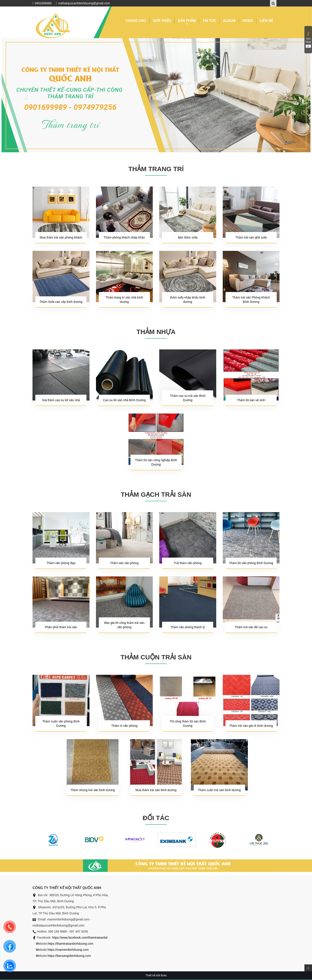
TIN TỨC (209, 21)
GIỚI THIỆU (162, 21)
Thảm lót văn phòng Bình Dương (251, 563)
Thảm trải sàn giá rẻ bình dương (251, 726)
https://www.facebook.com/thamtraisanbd (80, 938)
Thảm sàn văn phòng (124, 563)
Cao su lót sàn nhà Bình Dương (124, 400)
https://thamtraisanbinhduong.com (71, 944)
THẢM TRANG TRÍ (156, 169)
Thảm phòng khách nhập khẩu (124, 237)
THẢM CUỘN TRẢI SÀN (156, 657)
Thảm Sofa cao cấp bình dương (61, 302)
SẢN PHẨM (187, 21)
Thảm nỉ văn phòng (124, 726)
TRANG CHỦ (136, 21)
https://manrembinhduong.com (68, 950)
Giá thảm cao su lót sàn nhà (61, 400)
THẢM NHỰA (156, 332)
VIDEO (248, 21)
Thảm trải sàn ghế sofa (251, 237)
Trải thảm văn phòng (188, 563)
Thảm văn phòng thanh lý (188, 627)
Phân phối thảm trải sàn (61, 627)
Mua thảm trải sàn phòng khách (61, 237)
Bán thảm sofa (188, 237)
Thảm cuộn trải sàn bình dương (219, 790)
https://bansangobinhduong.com (69, 956)
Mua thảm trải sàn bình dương (156, 790)
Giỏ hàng (308, 40)
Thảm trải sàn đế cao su (251, 627)
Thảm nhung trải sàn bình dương (93, 790)
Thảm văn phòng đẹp (61, 563)
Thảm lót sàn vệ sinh (251, 400)
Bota (164, 975)
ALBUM (229, 21)
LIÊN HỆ (266, 21)
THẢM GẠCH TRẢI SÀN (156, 494)
